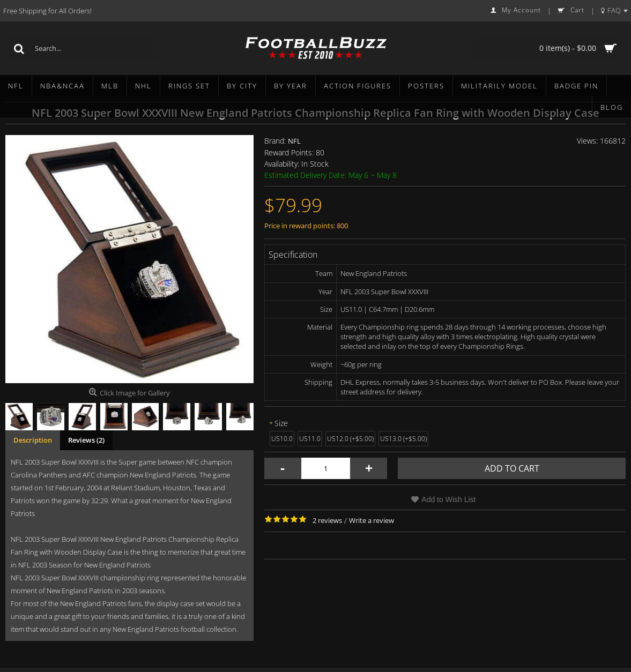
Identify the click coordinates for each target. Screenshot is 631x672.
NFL (294, 141)
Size (281, 423)
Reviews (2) (86, 440)
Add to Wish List (448, 499)
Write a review (372, 520)
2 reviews (327, 520)
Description (33, 440)
